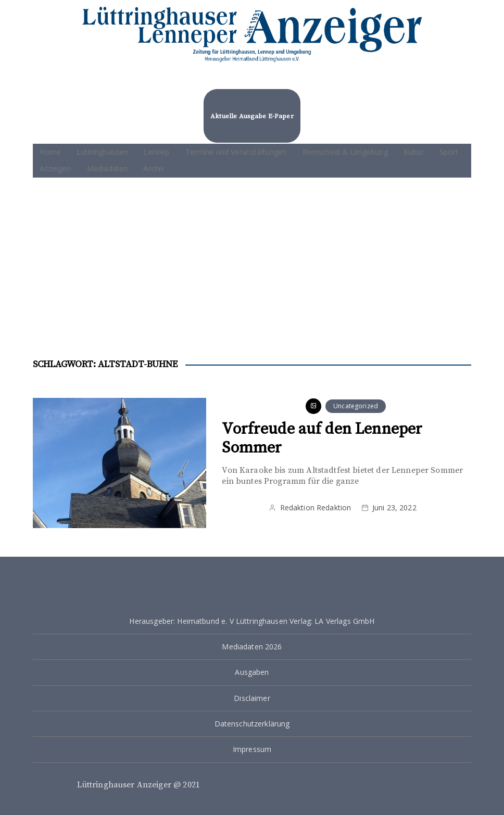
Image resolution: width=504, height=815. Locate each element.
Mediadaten (108, 168)
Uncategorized (356, 406)
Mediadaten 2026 (252, 647)
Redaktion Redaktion (316, 507)
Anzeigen (55, 168)
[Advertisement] (252, 256)
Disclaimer (252, 698)
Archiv (154, 168)
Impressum (252, 749)
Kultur (414, 152)
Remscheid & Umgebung (345, 152)
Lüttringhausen (102, 152)
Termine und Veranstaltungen (236, 152)
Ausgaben (252, 672)
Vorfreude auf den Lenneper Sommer (322, 438)
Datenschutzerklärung (252, 724)
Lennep (156, 152)
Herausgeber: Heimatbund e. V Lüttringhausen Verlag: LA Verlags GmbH (252, 621)
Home (50, 152)
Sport (449, 152)
